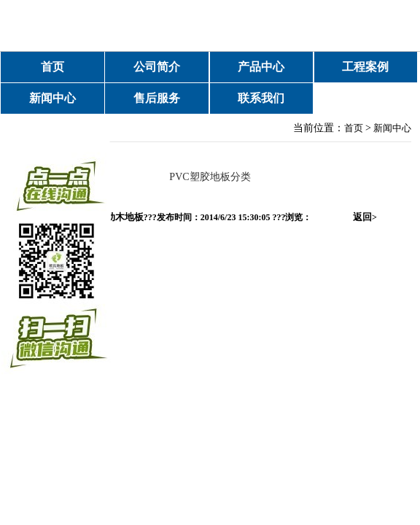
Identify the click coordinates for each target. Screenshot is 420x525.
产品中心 (261, 67)
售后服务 (157, 98)
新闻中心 (52, 98)
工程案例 (365, 67)
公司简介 (157, 67)
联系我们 (261, 98)
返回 (365, 217)
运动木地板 (120, 217)
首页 (52, 67)
